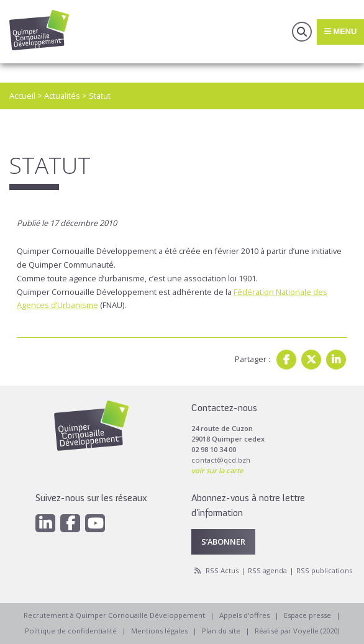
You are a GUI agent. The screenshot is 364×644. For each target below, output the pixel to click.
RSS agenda (267, 570)
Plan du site (221, 631)
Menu (340, 31)
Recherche (302, 32)
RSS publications (324, 570)
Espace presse (307, 615)
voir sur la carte (217, 470)
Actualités (62, 96)
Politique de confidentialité (71, 631)
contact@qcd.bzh (221, 460)
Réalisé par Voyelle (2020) (297, 631)
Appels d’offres (244, 615)
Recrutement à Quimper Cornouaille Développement (114, 615)
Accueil (22, 96)
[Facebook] (70, 523)
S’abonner (223, 542)
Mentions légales (159, 631)
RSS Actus (222, 570)
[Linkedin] (45, 523)
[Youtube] (95, 523)
